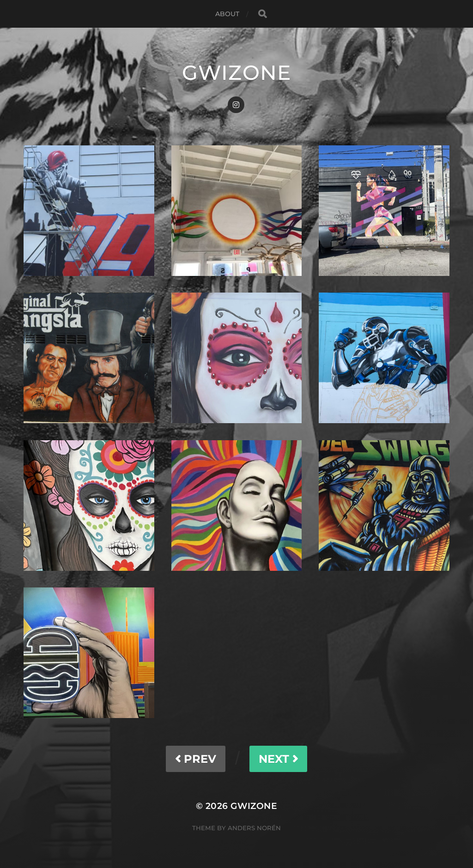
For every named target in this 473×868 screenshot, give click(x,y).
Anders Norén (254, 828)
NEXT (278, 759)
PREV (196, 759)
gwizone (236, 72)
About (227, 14)
